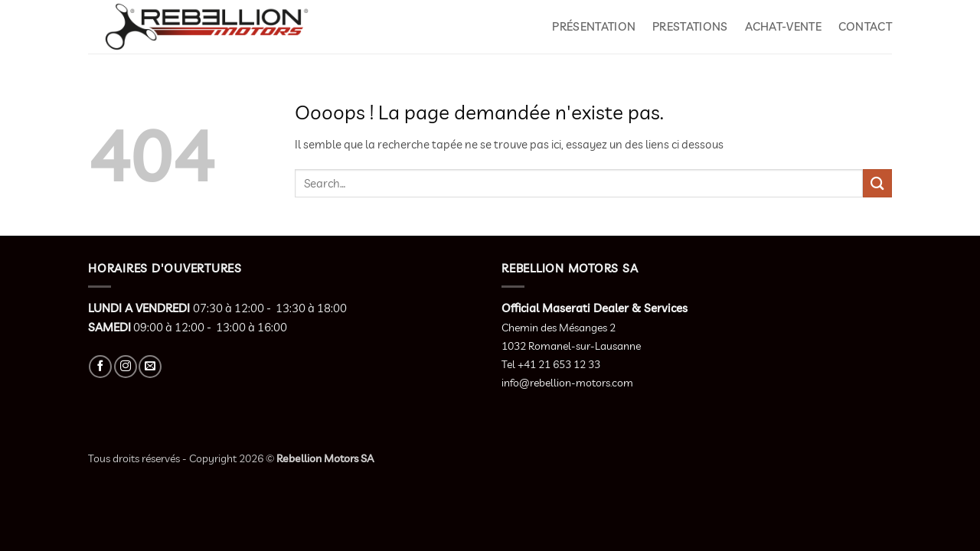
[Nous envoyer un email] (150, 367)
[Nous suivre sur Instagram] (126, 367)
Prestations (690, 26)
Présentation (594, 26)
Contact (865, 26)
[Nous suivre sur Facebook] (100, 367)
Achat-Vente (783, 26)
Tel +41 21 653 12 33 (551, 364)
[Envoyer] (877, 183)
